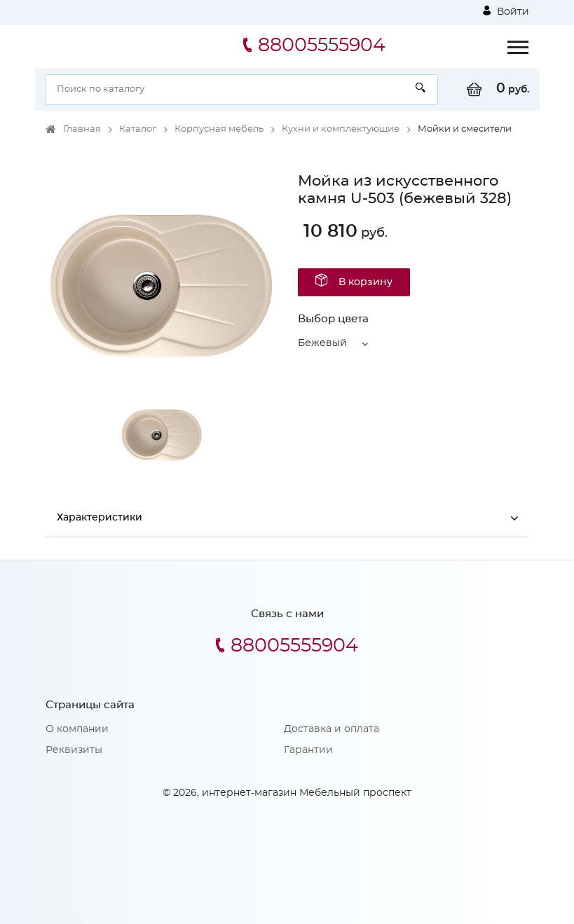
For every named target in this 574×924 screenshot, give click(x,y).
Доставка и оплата (332, 730)
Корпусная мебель (219, 129)
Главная (82, 129)
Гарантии (308, 751)
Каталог (138, 129)
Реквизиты (74, 751)
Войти (506, 11)
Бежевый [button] (322, 343)
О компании (77, 730)
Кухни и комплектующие (341, 129)
